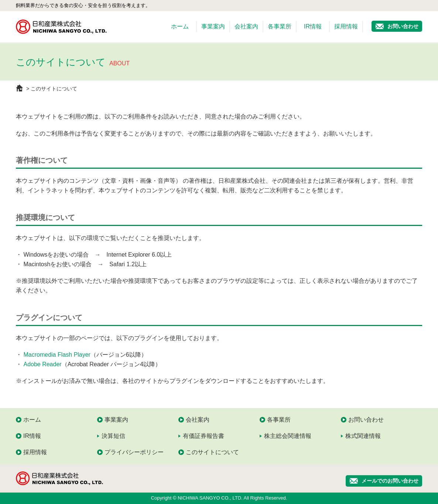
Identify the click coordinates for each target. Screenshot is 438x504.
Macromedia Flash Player (57, 355)
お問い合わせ (403, 26)
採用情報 (346, 26)
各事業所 (280, 26)
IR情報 (313, 26)
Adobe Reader (42, 364)
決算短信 (113, 436)
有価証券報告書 (203, 436)
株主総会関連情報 (288, 436)
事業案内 (213, 26)
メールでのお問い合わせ (390, 481)
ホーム (180, 26)
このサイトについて (212, 452)
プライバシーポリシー (134, 452)
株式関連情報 (363, 436)
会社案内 (246, 26)
